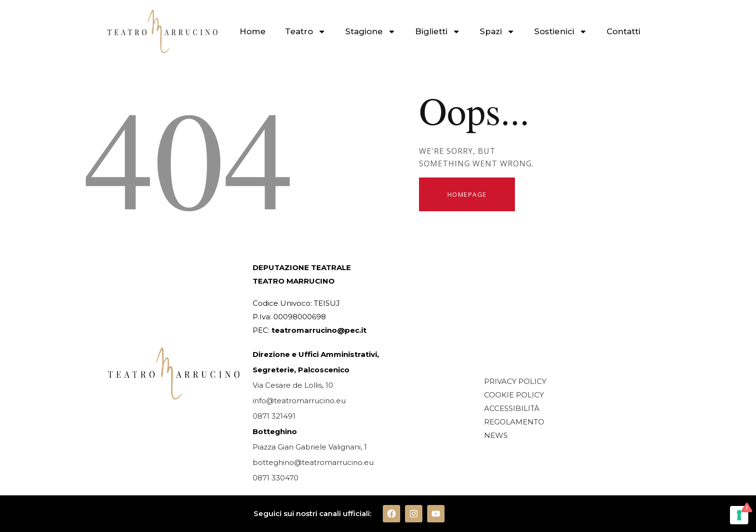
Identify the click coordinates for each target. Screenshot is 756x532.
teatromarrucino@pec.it (319, 330)
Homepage (467, 194)
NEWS (496, 435)
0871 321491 (274, 416)
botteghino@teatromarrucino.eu (313, 462)
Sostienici (561, 32)
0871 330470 (276, 478)
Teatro (305, 32)
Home (253, 31)
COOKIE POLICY (514, 395)
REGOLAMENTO (514, 422)
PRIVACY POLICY (515, 381)
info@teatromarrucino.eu (299, 401)
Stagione (371, 32)
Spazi (497, 32)
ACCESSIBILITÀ (512, 408)
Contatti (623, 31)
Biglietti (438, 32)
